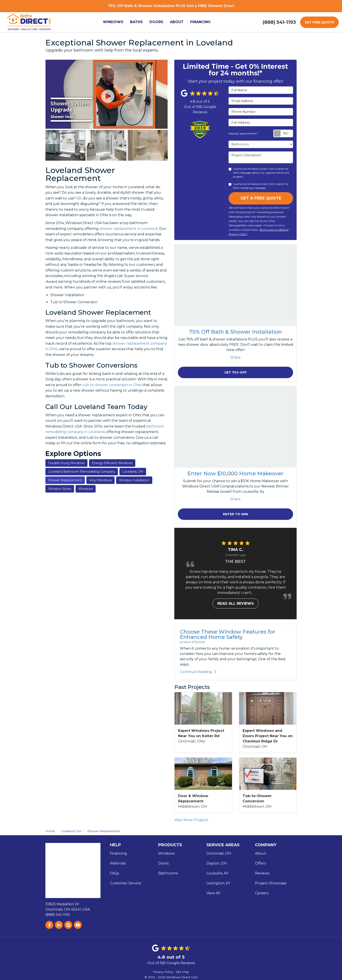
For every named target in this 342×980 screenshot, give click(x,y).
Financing (119, 853)
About (261, 853)
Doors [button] (156, 22)
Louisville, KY (217, 873)
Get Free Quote (319, 22)
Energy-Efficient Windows (112, 463)
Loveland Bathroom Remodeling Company (82, 472)
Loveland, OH (133, 472)
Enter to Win (235, 514)
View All (213, 893)
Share (235, 357)
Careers (262, 893)
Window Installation (134, 480)
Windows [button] (113, 22)
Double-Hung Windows (66, 463)
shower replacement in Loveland (128, 229)
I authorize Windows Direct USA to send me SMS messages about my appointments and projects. (259, 173)
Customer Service (126, 883)
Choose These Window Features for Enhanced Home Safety (228, 634)
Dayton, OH (217, 863)
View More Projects (191, 820)
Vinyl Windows (100, 480)
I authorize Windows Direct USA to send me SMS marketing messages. (258, 186)
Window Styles (60, 489)
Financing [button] (200, 22)
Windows (86, 489)
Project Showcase (271, 883)
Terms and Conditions (273, 230)
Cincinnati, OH (219, 853)
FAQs (114, 873)
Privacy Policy (238, 234)
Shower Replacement (65, 480)
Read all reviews (236, 603)
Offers (260, 863)
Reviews (262, 873)
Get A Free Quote (261, 198)
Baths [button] (136, 22)
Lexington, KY (218, 883)
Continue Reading (198, 672)
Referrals (118, 863)
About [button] (177, 22)
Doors (163, 863)
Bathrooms (168, 873)
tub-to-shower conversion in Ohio (112, 385)
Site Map (182, 972)
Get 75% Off (235, 372)
